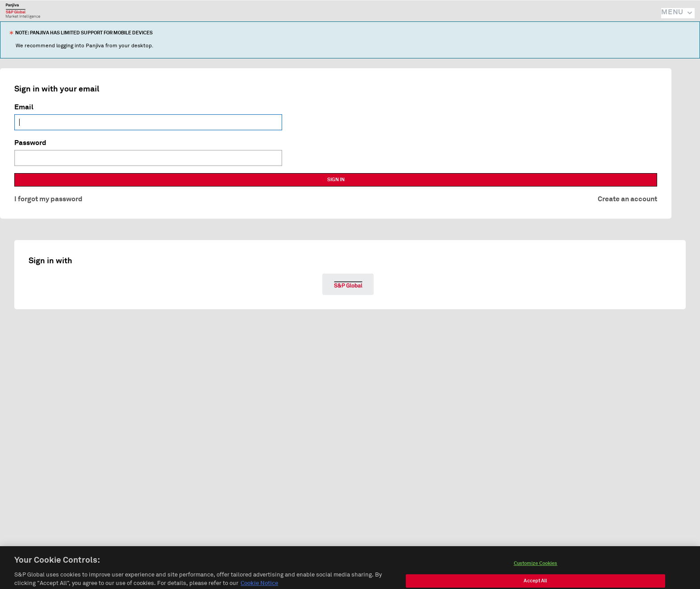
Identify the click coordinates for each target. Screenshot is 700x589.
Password (30, 143)
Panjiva (23, 11)
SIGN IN (336, 180)
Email (24, 107)
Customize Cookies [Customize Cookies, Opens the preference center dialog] (536, 570)
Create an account (627, 199)
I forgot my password (48, 199)
